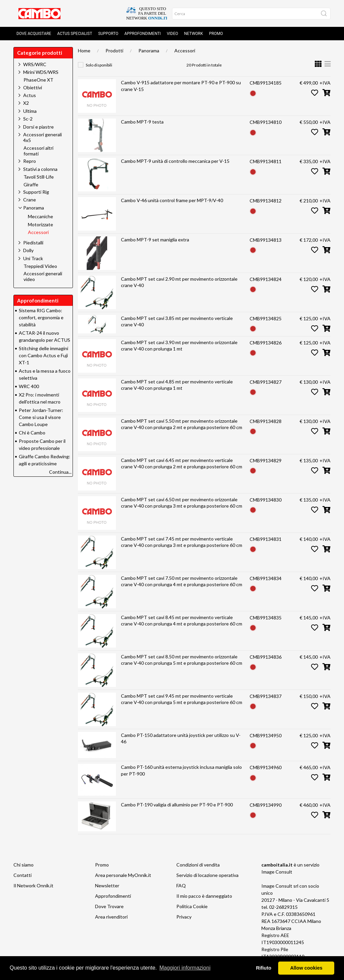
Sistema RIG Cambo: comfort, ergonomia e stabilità (41, 317)
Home (84, 51)
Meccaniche (40, 217)
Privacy (184, 917)
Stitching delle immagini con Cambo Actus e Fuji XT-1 (44, 355)
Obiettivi (33, 87)
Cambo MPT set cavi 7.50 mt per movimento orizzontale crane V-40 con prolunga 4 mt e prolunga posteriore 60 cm (182, 581)
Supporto (108, 34)
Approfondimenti (142, 34)
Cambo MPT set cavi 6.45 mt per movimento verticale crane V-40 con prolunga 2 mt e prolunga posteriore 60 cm (182, 463)
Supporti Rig (36, 192)
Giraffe (31, 185)
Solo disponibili (99, 65)
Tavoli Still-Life (39, 177)
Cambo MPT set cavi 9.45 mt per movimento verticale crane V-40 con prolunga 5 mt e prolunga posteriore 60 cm (182, 699)
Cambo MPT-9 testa (142, 122)
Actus (30, 95)
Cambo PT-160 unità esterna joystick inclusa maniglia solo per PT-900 (181, 770)
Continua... (60, 472)
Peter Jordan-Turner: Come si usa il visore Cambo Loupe (41, 417)
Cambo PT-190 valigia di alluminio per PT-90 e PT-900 (177, 805)
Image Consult (277, 872)
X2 (26, 103)
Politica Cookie (192, 906)
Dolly (28, 250)
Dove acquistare (34, 34)
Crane (30, 200)
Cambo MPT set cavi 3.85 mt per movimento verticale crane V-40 (177, 321)
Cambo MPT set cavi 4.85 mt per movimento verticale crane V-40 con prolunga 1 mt (177, 385)
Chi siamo (24, 865)
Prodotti (114, 51)
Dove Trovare (109, 906)
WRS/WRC (35, 64)
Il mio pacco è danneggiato (204, 896)
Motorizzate (40, 225)
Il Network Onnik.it (33, 885)
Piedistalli (33, 243)
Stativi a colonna (40, 169)
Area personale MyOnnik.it (123, 875)
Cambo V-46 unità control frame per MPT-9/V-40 (172, 200)
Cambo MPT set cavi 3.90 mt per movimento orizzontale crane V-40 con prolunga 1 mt (179, 346)
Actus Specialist (75, 34)
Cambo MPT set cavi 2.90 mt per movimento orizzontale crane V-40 (179, 282)
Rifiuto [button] (264, 968)
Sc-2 (28, 119)
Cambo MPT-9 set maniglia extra (155, 240)
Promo (216, 34)
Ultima (30, 111)
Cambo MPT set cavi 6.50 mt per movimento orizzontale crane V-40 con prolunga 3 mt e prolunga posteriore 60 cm (182, 503)
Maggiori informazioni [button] (185, 968)
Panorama (149, 51)
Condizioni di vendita (198, 865)
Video (173, 34)
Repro (30, 161)
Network (193, 34)
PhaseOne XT (38, 80)
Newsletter (107, 885)
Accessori (185, 51)
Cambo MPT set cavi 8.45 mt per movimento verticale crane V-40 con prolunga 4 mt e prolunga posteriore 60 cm (182, 621)
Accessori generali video (43, 276)
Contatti (23, 875)
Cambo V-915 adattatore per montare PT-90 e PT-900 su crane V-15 (181, 86)
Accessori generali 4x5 (42, 137)
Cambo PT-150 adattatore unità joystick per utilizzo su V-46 (181, 738)
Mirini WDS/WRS (41, 72)
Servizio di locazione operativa (207, 875)
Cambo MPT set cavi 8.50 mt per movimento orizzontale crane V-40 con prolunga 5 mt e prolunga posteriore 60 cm (182, 660)
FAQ (181, 885)
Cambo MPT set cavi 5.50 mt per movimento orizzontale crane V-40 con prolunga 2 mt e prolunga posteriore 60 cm (182, 424)
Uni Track (33, 258)
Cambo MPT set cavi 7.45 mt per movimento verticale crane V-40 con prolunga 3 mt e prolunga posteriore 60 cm (182, 542)
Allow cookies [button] (306, 968)
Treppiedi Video (40, 266)
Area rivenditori (111, 917)
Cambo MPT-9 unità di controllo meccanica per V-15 (175, 161)
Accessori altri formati (38, 151)
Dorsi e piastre (38, 127)
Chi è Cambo (32, 433)
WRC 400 (29, 386)
